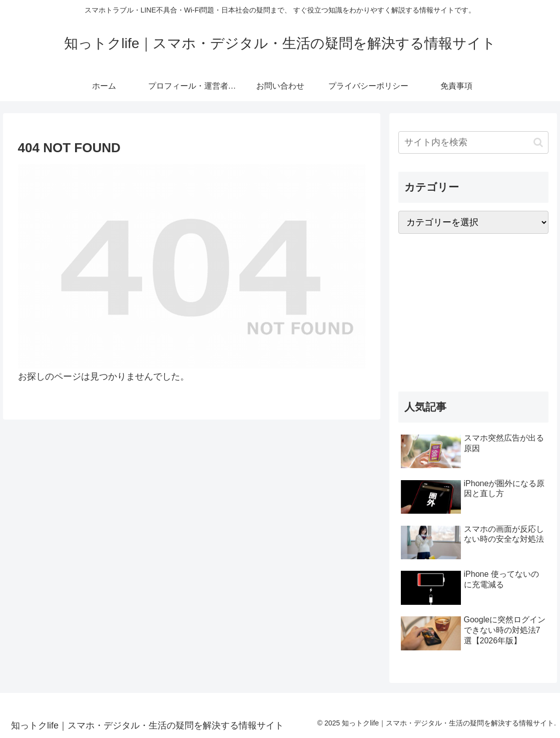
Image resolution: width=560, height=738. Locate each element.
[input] (473, 142)
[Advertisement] (473, 312)
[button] (538, 142)
